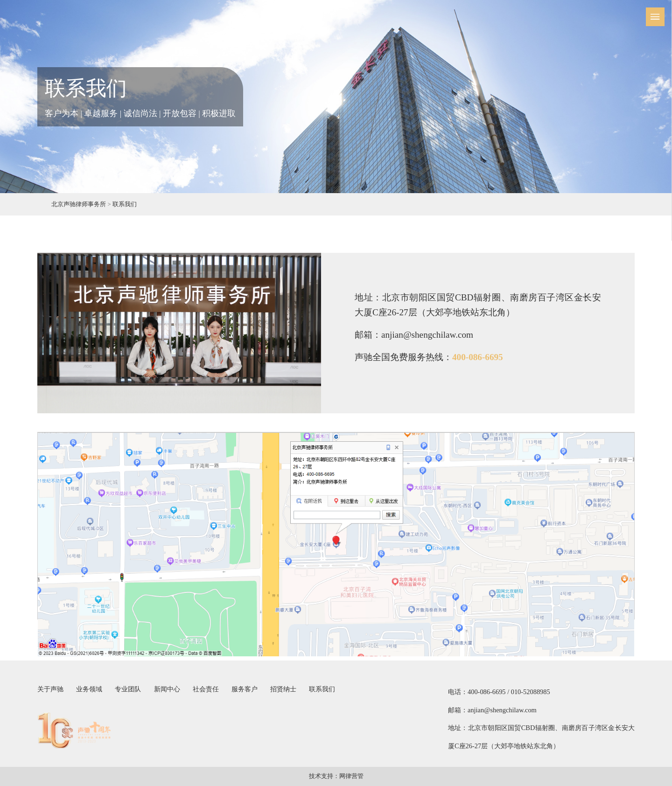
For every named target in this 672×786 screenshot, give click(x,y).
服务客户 (245, 689)
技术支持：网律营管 (336, 776)
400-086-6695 (478, 357)
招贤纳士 (283, 689)
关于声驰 (50, 689)
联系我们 (125, 204)
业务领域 (89, 689)
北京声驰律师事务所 (79, 204)
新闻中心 (167, 689)
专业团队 (128, 689)
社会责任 (206, 689)
